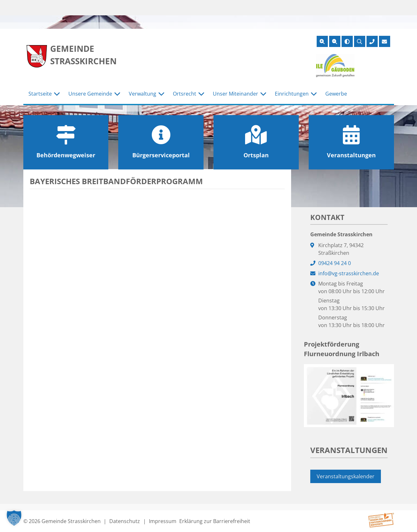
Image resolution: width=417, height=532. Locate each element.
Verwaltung (143, 94)
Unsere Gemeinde (90, 94)
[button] (14, 518)
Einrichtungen (292, 94)
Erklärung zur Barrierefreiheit (215, 521)
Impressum (163, 521)
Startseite (40, 94)
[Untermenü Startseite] (57, 94)
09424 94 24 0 (335, 263)
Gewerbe (336, 94)
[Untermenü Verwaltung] (161, 94)
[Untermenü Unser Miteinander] (263, 94)
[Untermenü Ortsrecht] (201, 94)
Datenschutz (125, 521)
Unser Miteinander (236, 94)
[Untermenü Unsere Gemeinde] (117, 94)
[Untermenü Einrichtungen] (314, 94)
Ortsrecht (185, 94)
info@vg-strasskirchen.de (349, 273)
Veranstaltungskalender (346, 476)
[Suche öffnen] (360, 41)
